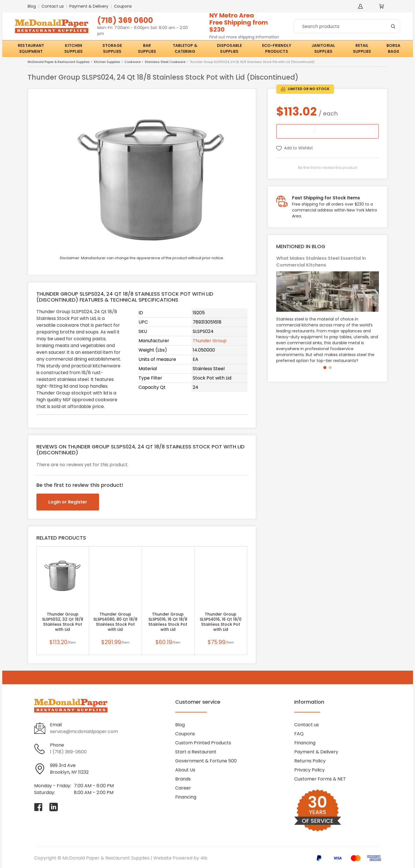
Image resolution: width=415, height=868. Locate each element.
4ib (204, 858)
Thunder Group (210, 341)
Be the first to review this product (328, 168)
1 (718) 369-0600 (68, 752)
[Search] (347, 26)
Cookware (132, 62)
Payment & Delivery (89, 6)
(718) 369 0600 (125, 20)
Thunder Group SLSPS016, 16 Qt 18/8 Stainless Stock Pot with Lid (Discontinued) (168, 624)
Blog (32, 6)
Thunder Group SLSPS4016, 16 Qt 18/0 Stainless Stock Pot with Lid (221, 622)
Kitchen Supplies (107, 62)
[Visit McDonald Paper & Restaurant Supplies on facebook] (38, 807)
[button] (325, 368)
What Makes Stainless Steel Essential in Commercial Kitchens (321, 262)
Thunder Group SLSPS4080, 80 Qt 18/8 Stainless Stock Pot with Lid (115, 622)
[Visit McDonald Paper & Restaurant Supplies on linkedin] (54, 807)
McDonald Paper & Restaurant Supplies (59, 62)
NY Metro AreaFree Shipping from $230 (239, 22)
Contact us (53, 6)
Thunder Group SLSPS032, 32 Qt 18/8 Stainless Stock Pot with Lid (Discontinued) (63, 624)
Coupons (123, 6)
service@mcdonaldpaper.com (84, 731)
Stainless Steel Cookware (165, 62)
